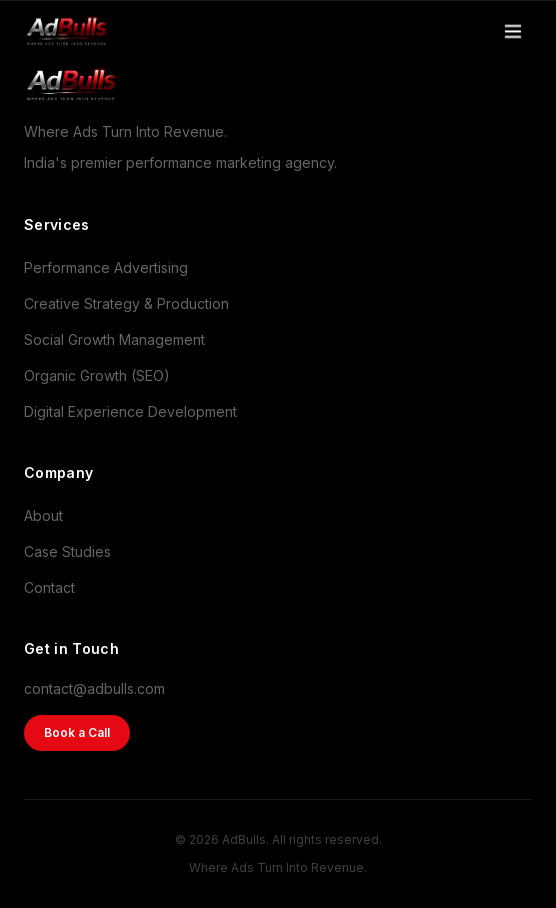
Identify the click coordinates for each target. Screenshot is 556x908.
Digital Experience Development (130, 411)
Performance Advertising (106, 267)
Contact (49, 587)
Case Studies (67, 551)
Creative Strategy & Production (126, 303)
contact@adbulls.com (94, 688)
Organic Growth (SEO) (97, 375)
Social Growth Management (114, 339)
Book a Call (77, 732)
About (43, 515)
